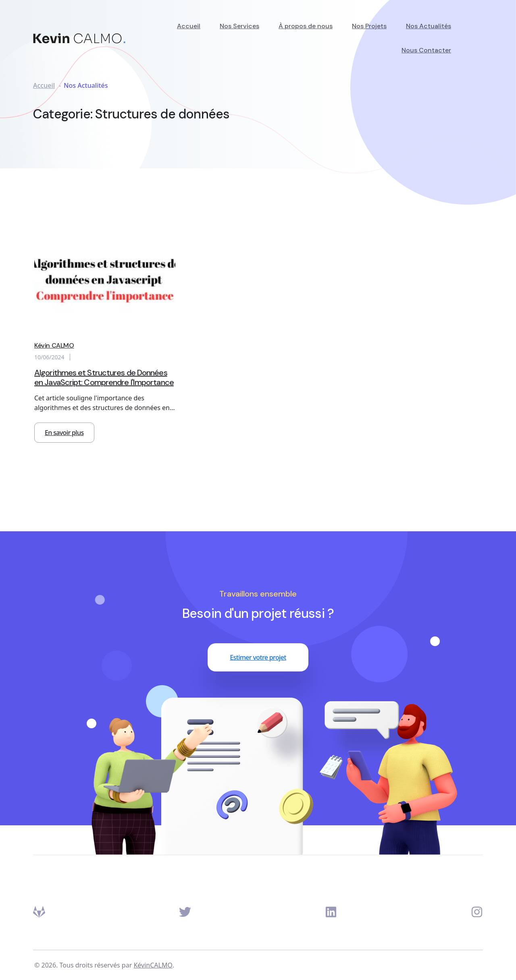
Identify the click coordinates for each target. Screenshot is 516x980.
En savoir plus (64, 433)
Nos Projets (369, 26)
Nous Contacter (426, 50)
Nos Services (239, 26)
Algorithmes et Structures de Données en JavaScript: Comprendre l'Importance (104, 377)
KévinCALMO (153, 965)
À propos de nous (306, 26)
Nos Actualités (429, 26)
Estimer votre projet (258, 657)
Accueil (189, 26)
